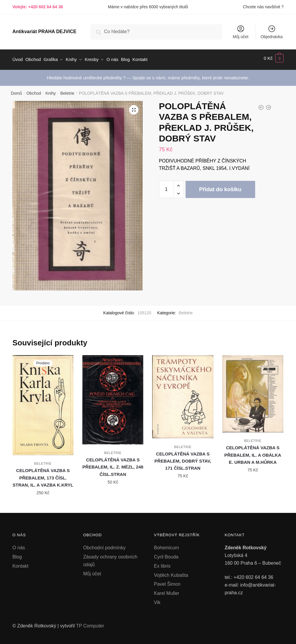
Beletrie (67, 91)
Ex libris (162, 563)
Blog (17, 554)
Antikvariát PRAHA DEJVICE (44, 32)
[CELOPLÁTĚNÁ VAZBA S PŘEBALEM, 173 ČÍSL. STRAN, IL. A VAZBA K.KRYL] (43, 402)
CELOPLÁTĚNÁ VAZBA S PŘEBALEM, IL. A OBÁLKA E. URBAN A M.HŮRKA (253, 452)
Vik (157, 600)
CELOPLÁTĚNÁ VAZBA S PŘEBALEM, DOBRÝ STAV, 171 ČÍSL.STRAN (183, 458)
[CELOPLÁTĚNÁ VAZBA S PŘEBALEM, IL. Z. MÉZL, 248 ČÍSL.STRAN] (113, 397)
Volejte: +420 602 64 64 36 (38, 7)
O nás (19, 545)
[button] (134, 107)
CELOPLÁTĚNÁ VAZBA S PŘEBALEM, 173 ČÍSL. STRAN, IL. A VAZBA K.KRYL (43, 475)
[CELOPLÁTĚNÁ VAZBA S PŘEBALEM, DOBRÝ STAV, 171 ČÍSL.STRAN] (183, 394)
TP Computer (90, 623)
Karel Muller (166, 591)
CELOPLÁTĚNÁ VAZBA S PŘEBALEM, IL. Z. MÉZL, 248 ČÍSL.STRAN (113, 464)
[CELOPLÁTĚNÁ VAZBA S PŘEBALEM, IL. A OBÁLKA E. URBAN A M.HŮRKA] (253, 391)
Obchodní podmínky (104, 545)
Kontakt (20, 563)
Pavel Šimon (167, 581)
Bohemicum (166, 545)
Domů (16, 91)
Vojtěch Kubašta (171, 572)
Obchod (34, 91)
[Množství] (166, 187)
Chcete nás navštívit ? (263, 7)
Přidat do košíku (220, 187)
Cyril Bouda (166, 554)
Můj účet (240, 32)
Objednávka (272, 32)
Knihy (50, 91)
